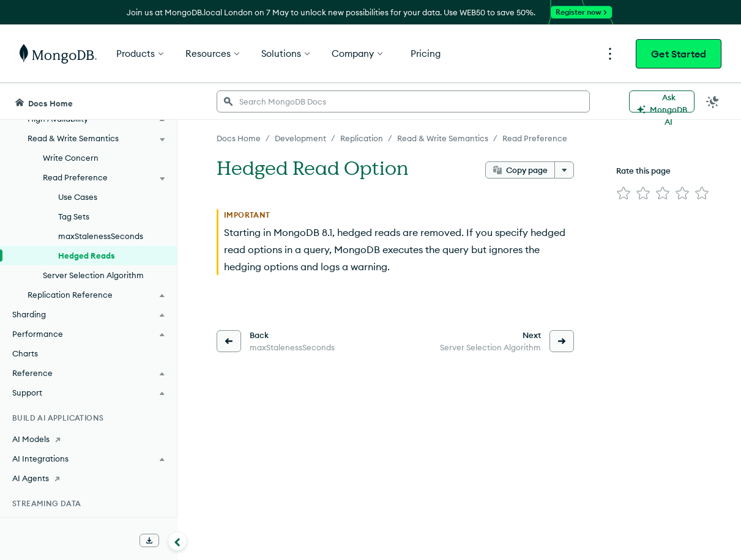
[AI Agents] (88, 478)
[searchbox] (403, 101)
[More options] (564, 170)
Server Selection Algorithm (93, 275)
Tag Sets (74, 216)
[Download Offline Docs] (149, 540)
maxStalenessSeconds (101, 236)
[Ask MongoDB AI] (662, 101)
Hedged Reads (87, 256)
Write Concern (71, 158)
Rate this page (643, 171)
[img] (624, 193)
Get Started (679, 54)
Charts (25, 353)
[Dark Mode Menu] (713, 101)
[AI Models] (88, 439)
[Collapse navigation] (177, 541)
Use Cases (78, 197)
